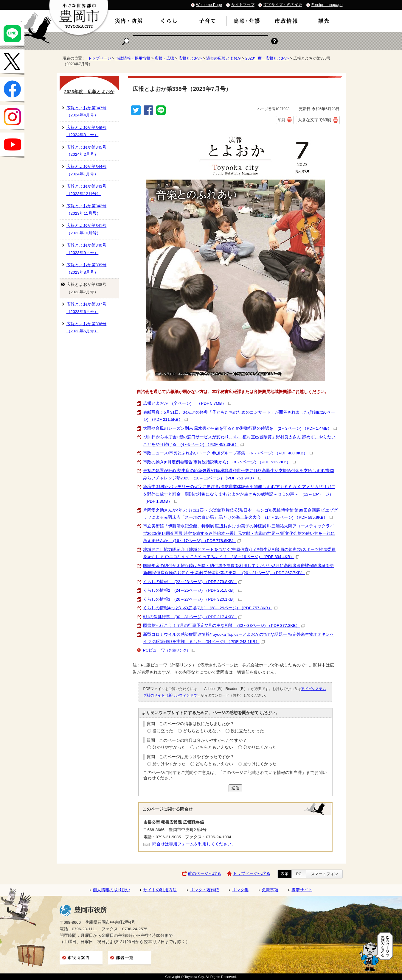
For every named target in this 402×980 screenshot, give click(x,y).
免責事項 (270, 890)
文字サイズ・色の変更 (283, 5)
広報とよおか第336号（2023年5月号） (87, 327)
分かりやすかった (169, 747)
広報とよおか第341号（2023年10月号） (87, 229)
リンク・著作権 (204, 890)
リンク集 (240, 890)
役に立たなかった (247, 731)
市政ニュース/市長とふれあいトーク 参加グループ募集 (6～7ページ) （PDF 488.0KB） (228, 453)
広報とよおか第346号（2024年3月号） (87, 131)
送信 (235, 788)
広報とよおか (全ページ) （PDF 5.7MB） (187, 403)
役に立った (163, 731)
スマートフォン (324, 874)
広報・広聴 (164, 58)
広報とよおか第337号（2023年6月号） (87, 308)
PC (299, 874)
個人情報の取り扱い (111, 890)
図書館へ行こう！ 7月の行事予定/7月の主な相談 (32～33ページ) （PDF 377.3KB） (224, 625)
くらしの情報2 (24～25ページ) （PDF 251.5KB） (193, 590)
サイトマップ (243, 5)
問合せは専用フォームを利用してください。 (194, 844)
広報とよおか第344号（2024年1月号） (87, 170)
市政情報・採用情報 (133, 58)
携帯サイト (302, 890)
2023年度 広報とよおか (267, 58)
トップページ (100, 58)
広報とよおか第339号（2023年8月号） (87, 268)
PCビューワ (169, 650)
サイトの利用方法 (160, 890)
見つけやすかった (169, 764)
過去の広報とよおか (224, 58)
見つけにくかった (260, 764)
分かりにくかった (260, 747)
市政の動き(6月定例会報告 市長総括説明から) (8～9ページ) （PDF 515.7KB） (219, 462)
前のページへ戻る (204, 874)
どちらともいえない (202, 731)
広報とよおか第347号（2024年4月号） (87, 112)
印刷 (281, 120)
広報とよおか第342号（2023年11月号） (87, 209)
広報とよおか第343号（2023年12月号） (87, 190)
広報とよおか (190, 58)
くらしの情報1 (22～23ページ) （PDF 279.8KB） (193, 582)
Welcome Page (209, 5)
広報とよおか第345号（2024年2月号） (87, 151)
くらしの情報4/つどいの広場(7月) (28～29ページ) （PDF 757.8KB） (210, 608)
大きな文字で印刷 (314, 120)
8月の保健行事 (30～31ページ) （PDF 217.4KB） (193, 617)
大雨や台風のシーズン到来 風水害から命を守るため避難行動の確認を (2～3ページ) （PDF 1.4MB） (240, 428)
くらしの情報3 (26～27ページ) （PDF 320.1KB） (193, 599)
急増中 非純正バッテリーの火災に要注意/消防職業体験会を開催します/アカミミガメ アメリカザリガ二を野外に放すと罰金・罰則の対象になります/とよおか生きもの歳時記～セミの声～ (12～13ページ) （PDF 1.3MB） (239, 494)
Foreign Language (327, 5)
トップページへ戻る (252, 874)
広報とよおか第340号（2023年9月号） (87, 249)
